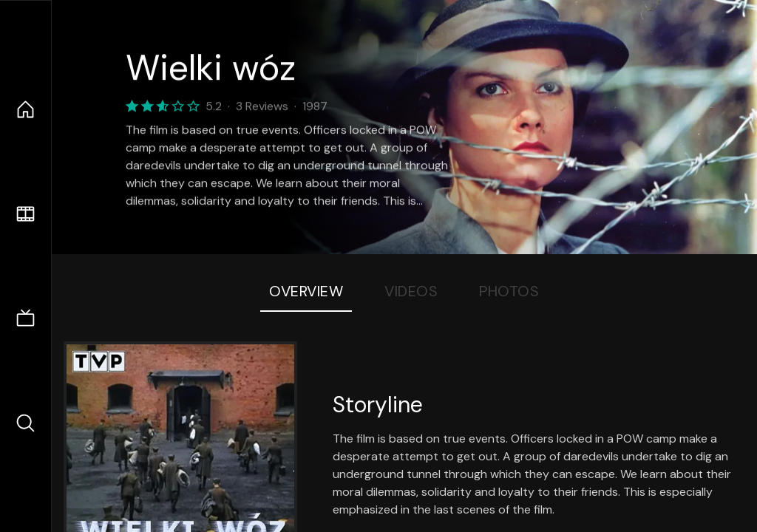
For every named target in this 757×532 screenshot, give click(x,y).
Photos (509, 291)
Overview (306, 291)
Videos (411, 291)
